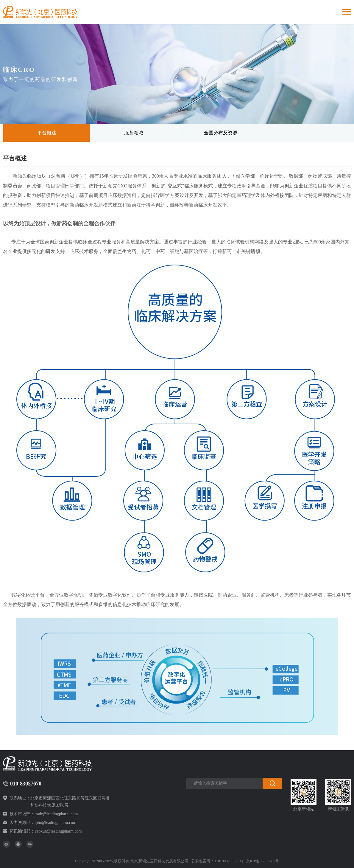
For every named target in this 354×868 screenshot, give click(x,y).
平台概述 (47, 133)
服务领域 (134, 133)
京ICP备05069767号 (262, 861)
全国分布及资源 (221, 133)
